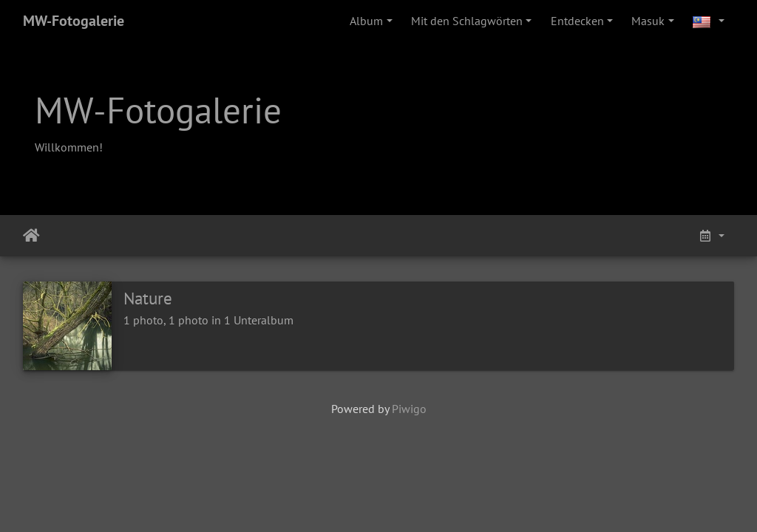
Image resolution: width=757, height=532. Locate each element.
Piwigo (409, 409)
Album (366, 21)
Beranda (31, 236)
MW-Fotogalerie (74, 21)
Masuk (648, 21)
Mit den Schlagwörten (467, 21)
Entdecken (577, 21)
